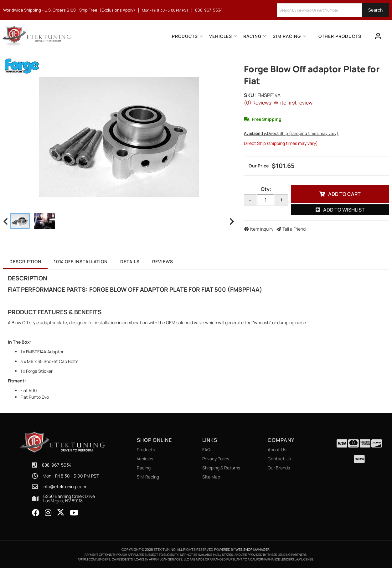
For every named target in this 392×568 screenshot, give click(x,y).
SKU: (250, 95)
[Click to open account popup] (378, 36)
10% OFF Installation (81, 261)
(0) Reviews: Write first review (278, 103)
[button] (333, 10)
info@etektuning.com (64, 487)
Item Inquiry (262, 229)
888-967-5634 (57, 465)
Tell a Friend (294, 229)
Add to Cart (344, 194)
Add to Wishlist (344, 210)
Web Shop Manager (253, 549)
